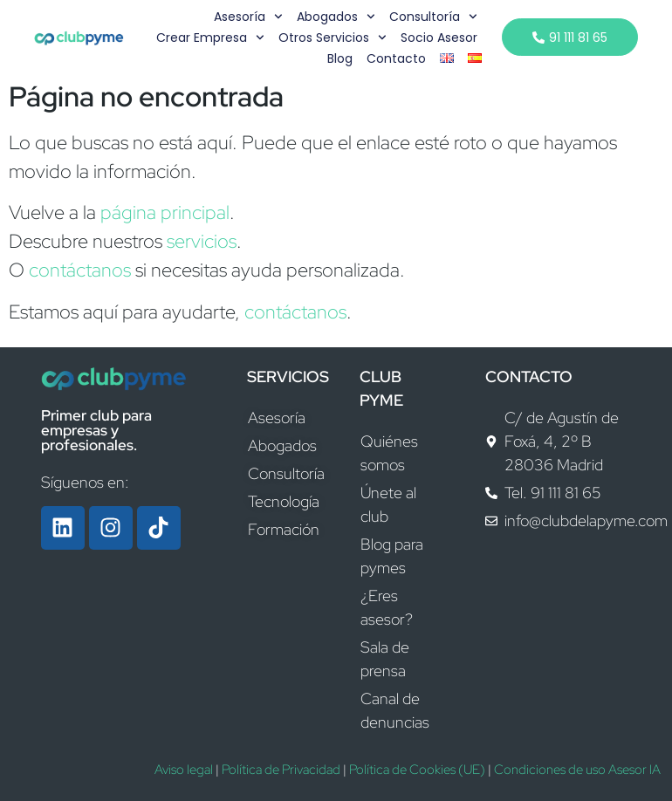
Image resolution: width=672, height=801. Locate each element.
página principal (165, 212)
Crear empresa (209, 38)
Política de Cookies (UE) (417, 770)
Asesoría (247, 17)
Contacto (394, 58)
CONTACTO (529, 377)
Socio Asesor (437, 38)
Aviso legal (184, 770)
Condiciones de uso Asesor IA (577, 770)
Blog (338, 58)
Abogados (335, 17)
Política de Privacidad (281, 770)
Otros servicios (332, 38)
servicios (202, 241)
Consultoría (432, 17)
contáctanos (80, 270)
